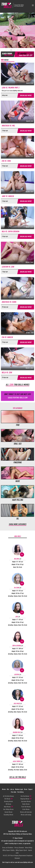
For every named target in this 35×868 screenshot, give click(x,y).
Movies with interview (26, 812)
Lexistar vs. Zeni (8, 267)
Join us (12, 789)
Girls (8, 789)
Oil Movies (8, 804)
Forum (26, 789)
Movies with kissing (26, 815)
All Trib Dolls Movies (8, 796)
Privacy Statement (19, 848)
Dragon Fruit (18, 732)
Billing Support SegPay (8, 850)
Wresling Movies (8, 801)
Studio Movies (26, 804)
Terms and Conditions (8, 848)
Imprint (30, 850)
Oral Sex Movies (26, 796)
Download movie (26, 95)
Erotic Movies (26, 809)
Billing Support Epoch (21, 850)
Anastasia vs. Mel (8, 126)
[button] (11, 50)
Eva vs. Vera (6, 161)
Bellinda (18, 559)
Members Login (19, 789)
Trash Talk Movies (26, 807)
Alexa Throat (17, 761)
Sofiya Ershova (18, 646)
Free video (13, 792)
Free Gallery (20, 792)
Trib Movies (8, 799)
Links (17, 853)
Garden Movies (8, 812)
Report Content (17, 838)
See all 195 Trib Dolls (18, 777)
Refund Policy (29, 848)
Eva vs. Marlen (7, 337)
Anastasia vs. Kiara (9, 302)
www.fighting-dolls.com (26, 862)
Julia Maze (18, 703)
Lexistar (18, 674)
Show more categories (18, 524)
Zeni (18, 617)
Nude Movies (8, 807)
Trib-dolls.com (23, 831)
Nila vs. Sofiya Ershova (10, 231)
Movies (4, 789)
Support (30, 789)
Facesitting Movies (8, 815)
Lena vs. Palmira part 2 (10, 88)
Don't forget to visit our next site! (17, 396)
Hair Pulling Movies (8, 809)
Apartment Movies (26, 801)
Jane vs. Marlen (8, 196)
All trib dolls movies (18, 385)
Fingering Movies (26, 799)
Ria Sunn (17, 588)
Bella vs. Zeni (7, 373)
